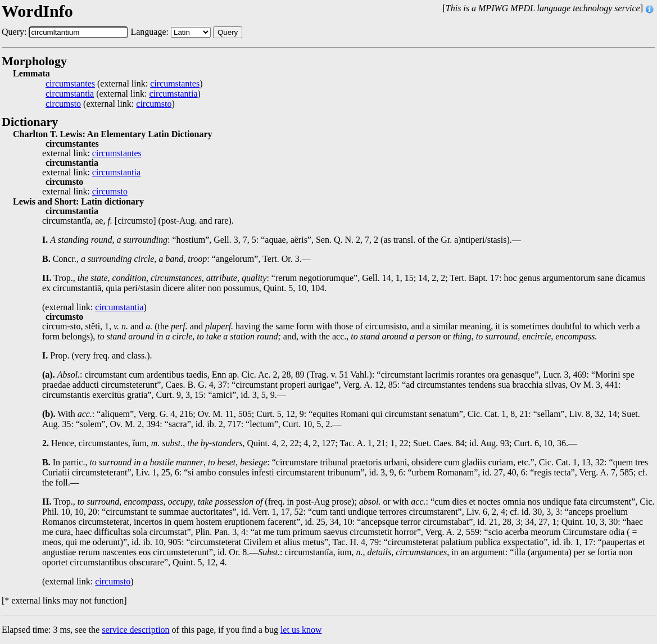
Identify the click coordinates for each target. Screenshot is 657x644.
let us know (301, 630)
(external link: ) (124, 84)
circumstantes (70, 84)
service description (135, 630)
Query (228, 32)
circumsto (63, 104)
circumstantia (70, 94)
